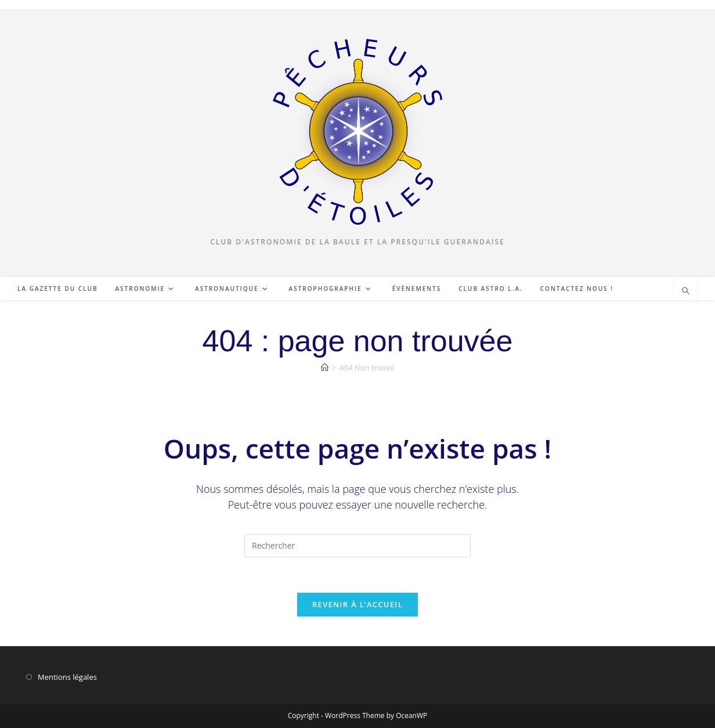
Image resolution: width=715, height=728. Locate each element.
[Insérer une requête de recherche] (358, 546)
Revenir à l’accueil (358, 604)
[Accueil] (325, 367)
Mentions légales (67, 677)
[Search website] (685, 291)
